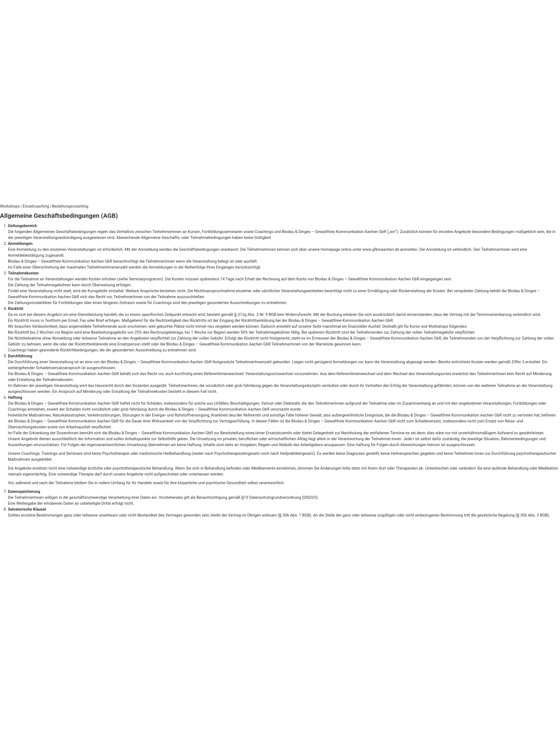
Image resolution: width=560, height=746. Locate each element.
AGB (73, 521)
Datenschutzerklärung (45, 521)
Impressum (10, 521)
